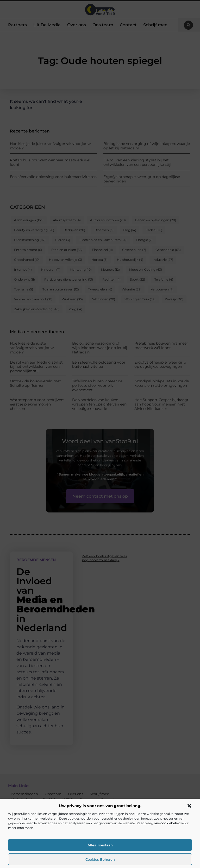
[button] (189, 806)
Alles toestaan (100, 845)
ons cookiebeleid (167, 823)
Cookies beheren (100, 859)
